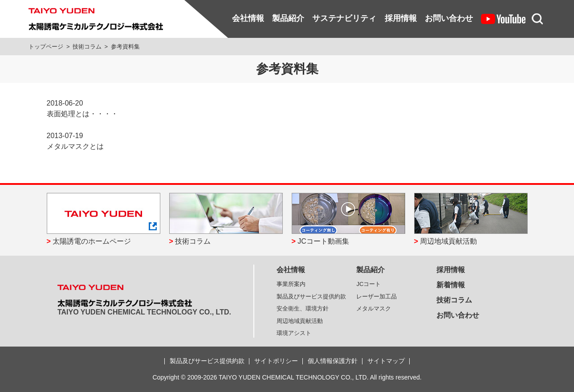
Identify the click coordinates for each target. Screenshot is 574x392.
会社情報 (248, 18)
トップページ (46, 47)
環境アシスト (294, 333)
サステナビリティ (344, 18)
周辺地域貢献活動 (448, 241)
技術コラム (87, 47)
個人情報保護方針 (333, 361)
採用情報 (401, 18)
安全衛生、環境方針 (303, 308)
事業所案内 (291, 284)
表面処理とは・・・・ (82, 114)
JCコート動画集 (323, 241)
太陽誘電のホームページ (92, 241)
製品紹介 (288, 18)
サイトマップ (386, 361)
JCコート (368, 284)
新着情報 (451, 285)
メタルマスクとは (75, 146)
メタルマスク (374, 308)
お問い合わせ (449, 18)
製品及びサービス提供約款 (311, 296)
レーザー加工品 (377, 296)
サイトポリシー (276, 361)
